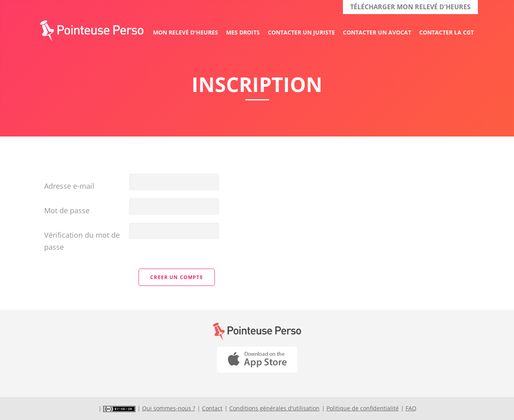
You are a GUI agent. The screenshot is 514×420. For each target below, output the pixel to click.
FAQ (411, 408)
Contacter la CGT (447, 32)
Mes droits (243, 32)
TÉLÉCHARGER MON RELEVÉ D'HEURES (410, 7)
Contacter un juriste (301, 32)
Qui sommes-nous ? (169, 408)
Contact (212, 408)
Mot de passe (67, 210)
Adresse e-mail (69, 186)
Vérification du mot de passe (82, 241)
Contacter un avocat (377, 32)
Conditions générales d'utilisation (274, 408)
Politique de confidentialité (363, 408)
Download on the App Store (257, 360)
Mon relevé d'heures (186, 32)
